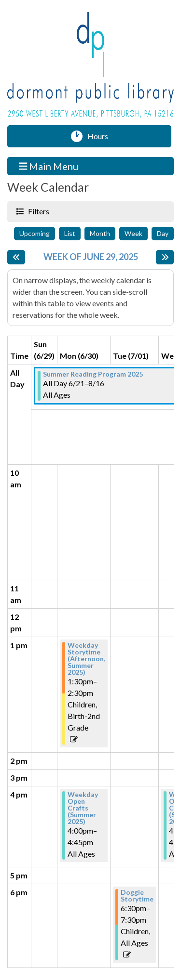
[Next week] (165, 257)
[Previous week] (16, 257)
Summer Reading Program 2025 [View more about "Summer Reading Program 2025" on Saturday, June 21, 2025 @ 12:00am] (93, 374)
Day (163, 233)
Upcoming (35, 233)
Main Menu (49, 166)
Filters (38, 211)
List (70, 233)
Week (133, 233)
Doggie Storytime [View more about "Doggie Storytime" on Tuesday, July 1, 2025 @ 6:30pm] (137, 896)
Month (100, 233)
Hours (101, 136)
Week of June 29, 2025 (91, 257)
